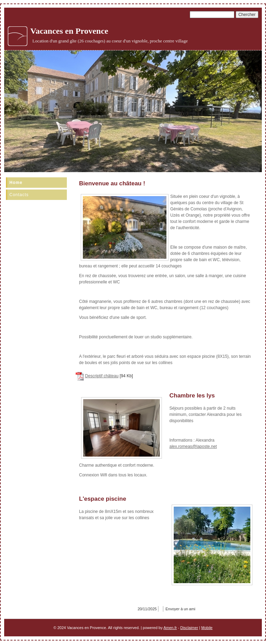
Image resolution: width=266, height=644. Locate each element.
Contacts (19, 195)
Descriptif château (102, 376)
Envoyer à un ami (180, 609)
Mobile (207, 628)
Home (16, 183)
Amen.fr (170, 628)
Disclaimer (189, 628)
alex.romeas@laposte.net (193, 446)
